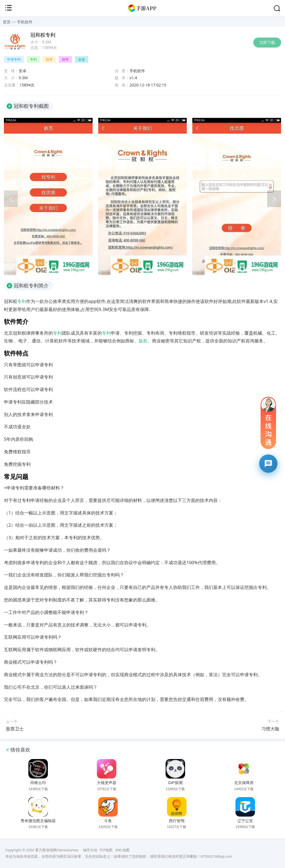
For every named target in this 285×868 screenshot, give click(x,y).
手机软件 (25, 22)
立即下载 (267, 42)
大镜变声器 (107, 783)
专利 (33, 59)
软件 (65, 59)
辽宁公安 (245, 821)
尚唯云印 (38, 783)
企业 (82, 59)
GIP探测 (175, 783)
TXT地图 (106, 850)
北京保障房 (244, 783)
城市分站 (90, 850)
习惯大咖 (270, 729)
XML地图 (122, 850)
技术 (49, 59)
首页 (7, 22)
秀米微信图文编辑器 (38, 821)
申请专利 (14, 59)
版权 (143, 341)
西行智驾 (177, 821)
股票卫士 (15, 729)
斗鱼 (108, 821)
